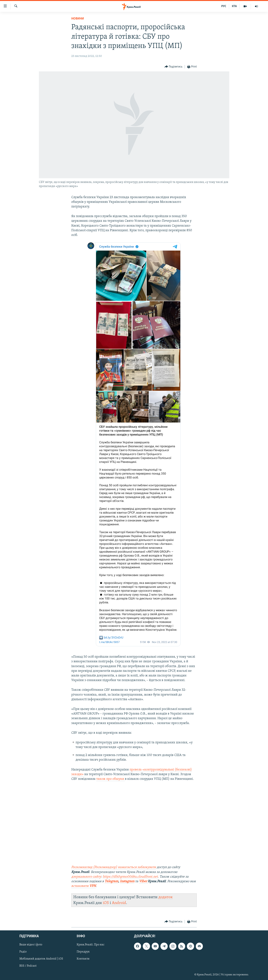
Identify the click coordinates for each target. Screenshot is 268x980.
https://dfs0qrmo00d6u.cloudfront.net (130, 877)
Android (119, 903)
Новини (78, 19)
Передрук (83, 952)
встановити (84, 886)
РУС (224, 6)
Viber (143, 881)
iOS (106, 903)
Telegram (111, 881)
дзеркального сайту (86, 877)
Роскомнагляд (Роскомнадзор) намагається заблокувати (114, 867)
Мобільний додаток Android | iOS (41, 959)
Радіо (23, 952)
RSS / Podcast (28, 966)
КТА (234, 6)
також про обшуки (111, 779)
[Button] (174, 67)
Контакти (83, 959)
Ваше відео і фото (31, 945)
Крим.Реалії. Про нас (91, 945)
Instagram (127, 881)
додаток (166, 897)
